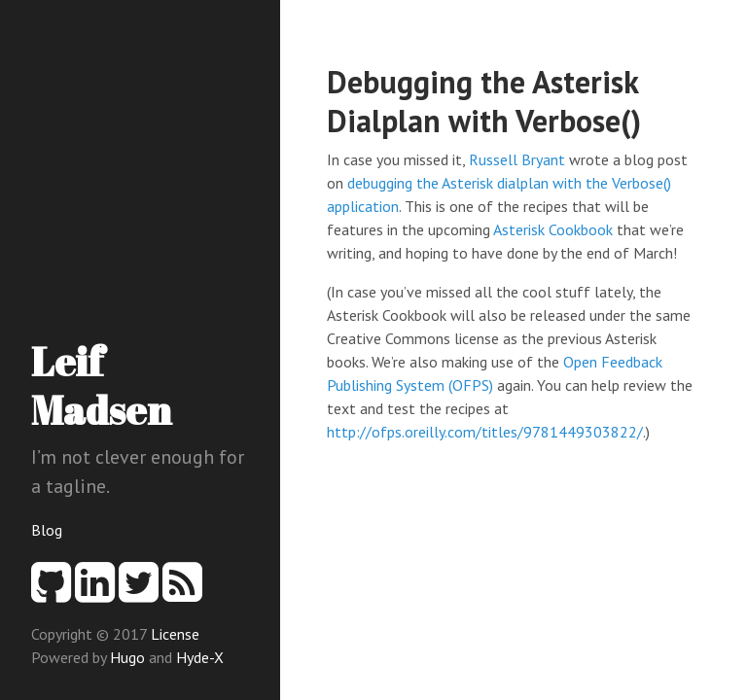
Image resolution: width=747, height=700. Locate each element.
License (175, 634)
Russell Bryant (517, 159)
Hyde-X (200, 657)
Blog (47, 530)
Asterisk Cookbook (553, 229)
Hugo (127, 657)
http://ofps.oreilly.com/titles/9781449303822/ (485, 432)
